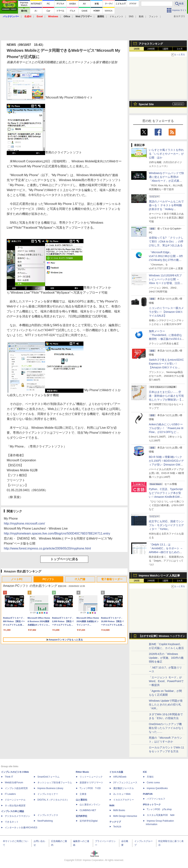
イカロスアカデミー (124, 800)
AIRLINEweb (120, 777)
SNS (131, 16)
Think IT (9, 777)
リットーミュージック (91, 777)
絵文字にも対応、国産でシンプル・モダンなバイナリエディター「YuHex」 (166, 525)
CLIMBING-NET (88, 810)
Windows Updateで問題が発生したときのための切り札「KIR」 (166, 705)
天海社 (150, 777)
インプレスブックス (48, 815)
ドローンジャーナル (15, 800)
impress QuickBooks (157, 788)
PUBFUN (148, 794)
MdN (112, 806)
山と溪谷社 (82, 800)
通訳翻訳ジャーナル (124, 788)
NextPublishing (45, 821)
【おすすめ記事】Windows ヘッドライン (162, 636)
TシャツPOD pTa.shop (159, 809)
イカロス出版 (116, 772)
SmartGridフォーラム (48, 777)
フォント (153, 16)
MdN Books (119, 810)
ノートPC (17, 579)
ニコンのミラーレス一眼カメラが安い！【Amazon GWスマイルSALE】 (166, 312)
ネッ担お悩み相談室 (15, 806)
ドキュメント (116, 16)
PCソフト (48, 579)
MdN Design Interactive (125, 816)
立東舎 (83, 794)
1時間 (137, 49)
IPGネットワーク (152, 805)
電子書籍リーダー (112, 579)
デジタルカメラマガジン (17, 816)
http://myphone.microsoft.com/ (24, 524)
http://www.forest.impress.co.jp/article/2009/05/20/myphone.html (47, 548)
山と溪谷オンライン (90, 805)
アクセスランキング (151, 44)
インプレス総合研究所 (16, 788)
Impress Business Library (50, 788)
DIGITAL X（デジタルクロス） (53, 800)
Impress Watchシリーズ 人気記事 (159, 576)
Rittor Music (82, 772)
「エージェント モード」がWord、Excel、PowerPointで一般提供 (166, 681)
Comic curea (153, 783)
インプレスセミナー (48, 794)
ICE (145, 772)
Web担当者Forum (14, 783)
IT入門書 (80, 579)
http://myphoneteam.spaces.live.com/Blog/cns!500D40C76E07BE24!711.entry (57, 533)
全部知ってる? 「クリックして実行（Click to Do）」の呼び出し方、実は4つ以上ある (166, 241)
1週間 (165, 49)
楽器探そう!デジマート (91, 783)
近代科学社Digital (89, 821)
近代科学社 (82, 816)
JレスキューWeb (122, 794)
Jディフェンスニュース (125, 783)
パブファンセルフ (156, 799)
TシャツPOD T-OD (90, 788)
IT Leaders (10, 794)
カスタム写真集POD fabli (161, 815)
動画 (141, 16)
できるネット (12, 822)
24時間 (151, 49)
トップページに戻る (64, 559)
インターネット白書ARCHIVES (21, 828)
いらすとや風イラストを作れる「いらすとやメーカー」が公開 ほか (166, 154)
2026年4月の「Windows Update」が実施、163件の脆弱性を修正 (166, 658)
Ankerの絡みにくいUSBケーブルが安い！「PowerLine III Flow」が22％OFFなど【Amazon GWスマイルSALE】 (166, 432)
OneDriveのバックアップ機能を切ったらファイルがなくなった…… (166, 728)
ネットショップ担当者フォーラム (55, 783)
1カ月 (180, 49)
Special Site (146, 104)
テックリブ (115, 822)
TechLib (117, 827)
